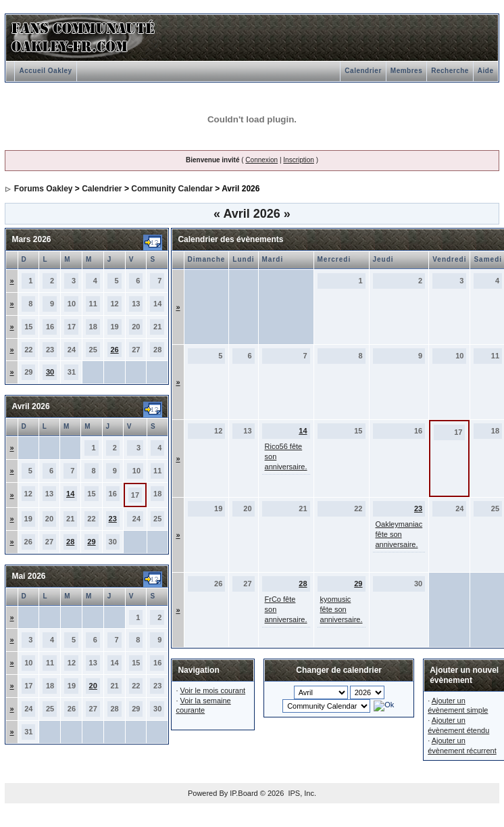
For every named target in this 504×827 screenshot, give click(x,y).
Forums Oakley (44, 189)
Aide (486, 71)
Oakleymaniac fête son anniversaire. (399, 534)
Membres (406, 71)
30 (50, 372)
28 (70, 542)
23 (113, 519)
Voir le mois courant (213, 690)
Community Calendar (172, 189)
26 (114, 350)
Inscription (299, 160)
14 (70, 494)
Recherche (450, 71)
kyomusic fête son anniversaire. (342, 609)
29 (91, 542)
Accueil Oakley (45, 71)
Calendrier (363, 71)
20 (93, 686)
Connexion (261, 160)
